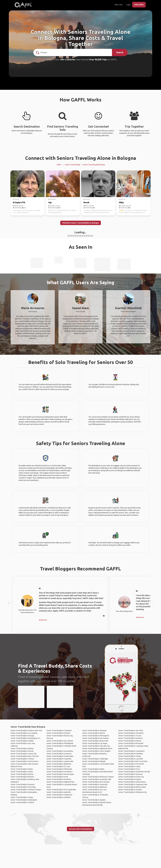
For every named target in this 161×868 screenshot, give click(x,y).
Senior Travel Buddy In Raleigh (94, 761)
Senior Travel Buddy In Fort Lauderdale (61, 790)
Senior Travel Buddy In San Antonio (60, 741)
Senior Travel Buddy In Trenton (22, 759)
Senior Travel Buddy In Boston (22, 774)
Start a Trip (118, 5)
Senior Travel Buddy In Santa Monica (132, 782)
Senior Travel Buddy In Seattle (22, 741)
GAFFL (59, 165)
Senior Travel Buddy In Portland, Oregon (26, 790)
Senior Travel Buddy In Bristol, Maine (132, 787)
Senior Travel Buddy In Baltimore (59, 764)
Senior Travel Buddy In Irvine (57, 777)
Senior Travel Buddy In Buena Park (95, 741)
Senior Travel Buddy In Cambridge (95, 759)
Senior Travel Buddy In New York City (25, 756)
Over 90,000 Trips (98, 59)
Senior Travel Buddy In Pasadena (131, 754)
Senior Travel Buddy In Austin (22, 772)
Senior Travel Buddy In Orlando (58, 733)
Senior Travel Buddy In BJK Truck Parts (133, 761)
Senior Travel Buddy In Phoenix (22, 777)
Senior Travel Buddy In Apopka (94, 800)
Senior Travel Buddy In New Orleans (96, 782)
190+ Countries (67, 59)
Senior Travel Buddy (72, 165)
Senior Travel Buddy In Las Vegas (95, 743)
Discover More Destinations (80, 829)
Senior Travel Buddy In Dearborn (131, 738)
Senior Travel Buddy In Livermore (59, 754)
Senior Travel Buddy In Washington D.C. (26, 738)
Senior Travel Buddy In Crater (129, 766)
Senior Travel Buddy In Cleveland (131, 733)
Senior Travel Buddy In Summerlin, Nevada (134, 772)
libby (121, 202)
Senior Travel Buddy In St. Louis (58, 766)
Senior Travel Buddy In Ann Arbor (131, 731)
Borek (87, 202)
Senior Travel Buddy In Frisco (129, 769)
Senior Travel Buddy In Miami (93, 769)
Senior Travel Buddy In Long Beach (131, 751)
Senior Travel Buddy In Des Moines (96, 738)
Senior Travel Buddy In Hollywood (59, 795)
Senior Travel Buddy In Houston (23, 784)
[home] (23, 5)
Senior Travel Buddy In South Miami (60, 756)
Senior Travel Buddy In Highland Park (60, 782)
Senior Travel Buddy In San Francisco (25, 761)
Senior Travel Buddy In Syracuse (130, 774)
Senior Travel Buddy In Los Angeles (24, 733)
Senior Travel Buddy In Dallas (22, 769)
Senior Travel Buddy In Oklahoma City (132, 792)
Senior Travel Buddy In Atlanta (22, 748)
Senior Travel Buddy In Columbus (59, 731)
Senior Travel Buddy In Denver (22, 751)
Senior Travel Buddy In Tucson (130, 736)
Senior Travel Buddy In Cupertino (59, 759)
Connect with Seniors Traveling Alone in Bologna (81, 158)
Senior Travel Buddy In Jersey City (24, 754)
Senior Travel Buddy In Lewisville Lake (97, 779)
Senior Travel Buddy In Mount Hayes (60, 774)
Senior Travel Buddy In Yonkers (22, 802)
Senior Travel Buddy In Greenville (95, 784)
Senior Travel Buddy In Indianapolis (24, 800)
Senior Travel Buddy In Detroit (130, 741)
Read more (43, 620)
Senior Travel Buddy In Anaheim (59, 797)
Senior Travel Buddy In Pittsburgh (59, 769)
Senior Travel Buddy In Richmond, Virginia (98, 777)
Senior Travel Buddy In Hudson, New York (26, 731)
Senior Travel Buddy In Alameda (94, 731)
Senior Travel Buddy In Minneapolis (96, 736)
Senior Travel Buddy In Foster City (131, 777)
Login (128, 5)
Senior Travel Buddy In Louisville (131, 759)
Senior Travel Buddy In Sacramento (60, 751)
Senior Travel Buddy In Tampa (22, 797)
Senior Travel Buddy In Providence (60, 772)
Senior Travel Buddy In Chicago (22, 736)
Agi (50, 202)
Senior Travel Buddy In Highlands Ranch (97, 748)
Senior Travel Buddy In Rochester (131, 743)
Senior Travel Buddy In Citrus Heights (96, 751)
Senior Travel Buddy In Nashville (59, 792)
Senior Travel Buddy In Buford (94, 733)
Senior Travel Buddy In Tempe (130, 756)
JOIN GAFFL (139, 5)
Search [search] (120, 52)
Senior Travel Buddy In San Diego (23, 787)
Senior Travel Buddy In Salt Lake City (96, 746)
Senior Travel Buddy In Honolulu (59, 779)
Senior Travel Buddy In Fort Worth (131, 764)
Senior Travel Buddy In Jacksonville (60, 761)
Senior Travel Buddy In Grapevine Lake (133, 784)
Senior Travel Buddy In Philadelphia (60, 743)
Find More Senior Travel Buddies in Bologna (81, 223)
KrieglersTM (19, 202)
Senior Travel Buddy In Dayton (130, 779)
